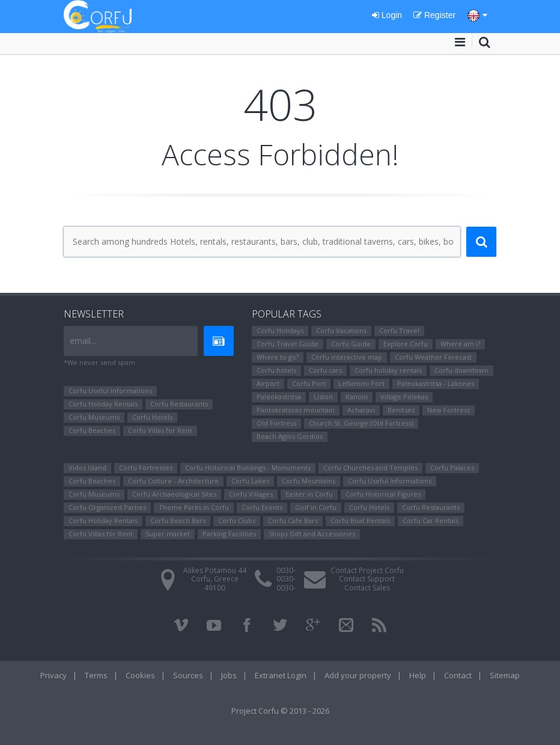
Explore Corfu (406, 344)
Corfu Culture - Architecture (173, 481)
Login (387, 15)
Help (418, 675)
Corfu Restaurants (179, 404)
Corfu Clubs (237, 520)
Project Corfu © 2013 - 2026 (280, 711)
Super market (168, 534)
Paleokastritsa (279, 397)
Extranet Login (281, 675)
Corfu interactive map (347, 357)
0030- (286, 570)
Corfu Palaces (452, 468)
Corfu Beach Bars (178, 520)
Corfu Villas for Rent (160, 430)
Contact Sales (367, 588)
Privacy (53, 675)
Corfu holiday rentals (388, 370)
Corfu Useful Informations (110, 391)
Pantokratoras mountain (296, 410)
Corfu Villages (251, 494)
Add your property (358, 675)
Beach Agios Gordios (290, 436)
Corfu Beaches (92, 430)
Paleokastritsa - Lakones (436, 383)
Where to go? (278, 357)
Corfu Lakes (250, 481)
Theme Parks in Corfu (194, 507)
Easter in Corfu (309, 494)
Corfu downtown (461, 370)
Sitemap (505, 675)
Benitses (401, 410)
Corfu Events (262, 507)
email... (83, 341)
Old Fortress (276, 423)
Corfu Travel (399, 330)
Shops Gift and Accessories (312, 534)
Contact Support (367, 579)
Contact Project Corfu (367, 570)
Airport (268, 383)
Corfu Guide (351, 344)
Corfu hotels (276, 370)
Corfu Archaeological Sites (174, 494)
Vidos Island (87, 468)
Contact (458, 675)
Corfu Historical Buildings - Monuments (248, 468)
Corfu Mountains (309, 481)
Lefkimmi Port (361, 383)
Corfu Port (309, 383)
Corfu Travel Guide (288, 344)
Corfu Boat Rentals (360, 520)
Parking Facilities (229, 534)
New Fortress (449, 410)
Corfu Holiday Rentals (103, 404)
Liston (323, 397)
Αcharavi (361, 410)
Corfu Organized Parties (107, 507)
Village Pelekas (404, 397)
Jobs (229, 675)
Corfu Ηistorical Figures (383, 494)
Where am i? (460, 344)
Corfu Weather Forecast (433, 357)
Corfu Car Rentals (431, 520)
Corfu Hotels (152, 417)
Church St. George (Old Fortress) (361, 423)
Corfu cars (325, 370)
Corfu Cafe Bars (293, 520)
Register (434, 15)
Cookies (140, 675)
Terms (96, 675)
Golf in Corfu (316, 507)
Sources (188, 675)
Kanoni (357, 397)
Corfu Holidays (280, 330)
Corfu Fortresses (146, 468)
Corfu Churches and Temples (370, 468)
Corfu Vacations (341, 330)
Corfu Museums (94, 417)
